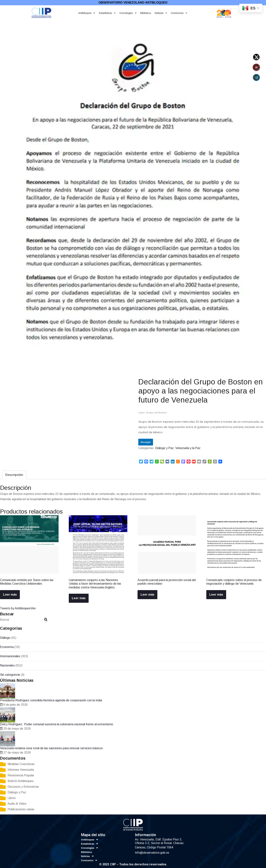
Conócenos (179, 13)
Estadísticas (107, 13)
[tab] (14, 475)
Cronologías (128, 13)
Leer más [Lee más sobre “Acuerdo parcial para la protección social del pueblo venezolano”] (147, 595)
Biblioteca (146, 13)
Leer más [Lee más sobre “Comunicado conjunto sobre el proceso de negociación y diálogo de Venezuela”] (216, 595)
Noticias (161, 13)
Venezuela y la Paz (40, 23)
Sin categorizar (10, 675)
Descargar (146, 442)
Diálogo (5, 638)
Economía (7, 647)
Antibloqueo (87, 13)
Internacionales (10, 656)
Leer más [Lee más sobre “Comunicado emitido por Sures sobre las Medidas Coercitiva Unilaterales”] (10, 595)
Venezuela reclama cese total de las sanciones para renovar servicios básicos (51, 748)
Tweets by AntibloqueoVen (18, 608)
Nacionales (7, 665)
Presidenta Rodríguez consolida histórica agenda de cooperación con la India (51, 700)
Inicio (3, 23)
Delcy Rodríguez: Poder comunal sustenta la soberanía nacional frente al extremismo (57, 724)
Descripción (14, 475)
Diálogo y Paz (17, 23)
